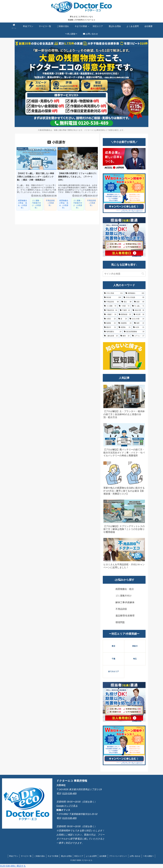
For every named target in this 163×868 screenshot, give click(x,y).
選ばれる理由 (66, 856)
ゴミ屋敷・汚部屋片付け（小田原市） (36, 204)
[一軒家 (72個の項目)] (124, 306)
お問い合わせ (135, 856)
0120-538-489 (69, 793)
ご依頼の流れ (40, 856)
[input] (124, 274)
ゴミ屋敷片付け (124, 596)
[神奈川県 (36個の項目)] (138, 310)
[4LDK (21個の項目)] (139, 327)
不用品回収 (121, 609)
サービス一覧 (26, 856)
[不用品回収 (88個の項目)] (111, 302)
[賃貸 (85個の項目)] (139, 302)
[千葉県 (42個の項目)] (125, 310)
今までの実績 (53, 856)
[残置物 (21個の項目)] (125, 327)
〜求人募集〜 (148, 856)
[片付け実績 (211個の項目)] (113, 293)
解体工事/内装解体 (125, 602)
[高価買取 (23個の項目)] (125, 323)
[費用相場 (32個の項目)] (125, 315)
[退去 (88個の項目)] (126, 302)
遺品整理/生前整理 (125, 616)
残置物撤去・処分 (125, 589)
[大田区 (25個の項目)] (110, 319)
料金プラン (14, 856)
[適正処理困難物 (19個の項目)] (134, 332)
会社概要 (103, 856)
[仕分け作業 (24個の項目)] (137, 319)
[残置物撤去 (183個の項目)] (135, 293)
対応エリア (79, 856)
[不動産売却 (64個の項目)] (111, 310)
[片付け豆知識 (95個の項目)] (134, 298)
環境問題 (120, 622)
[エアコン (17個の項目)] (138, 336)
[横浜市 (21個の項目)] (110, 327)
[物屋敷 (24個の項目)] (110, 323)
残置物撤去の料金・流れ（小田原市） (23, 204)
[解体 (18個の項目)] (125, 336)
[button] (143, 274)
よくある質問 (91, 856)
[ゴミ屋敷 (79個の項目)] (110, 306)
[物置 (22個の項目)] (139, 323)
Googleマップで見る (67, 806)
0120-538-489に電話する (13, 866)
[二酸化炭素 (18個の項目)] (111, 336)
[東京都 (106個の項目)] (113, 298)
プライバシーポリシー (118, 856)
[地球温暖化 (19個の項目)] (113, 332)
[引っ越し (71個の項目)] (138, 306)
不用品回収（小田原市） (50, 203)
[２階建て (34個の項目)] (110, 315)
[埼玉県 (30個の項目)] (139, 315)
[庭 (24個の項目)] (123, 319)
